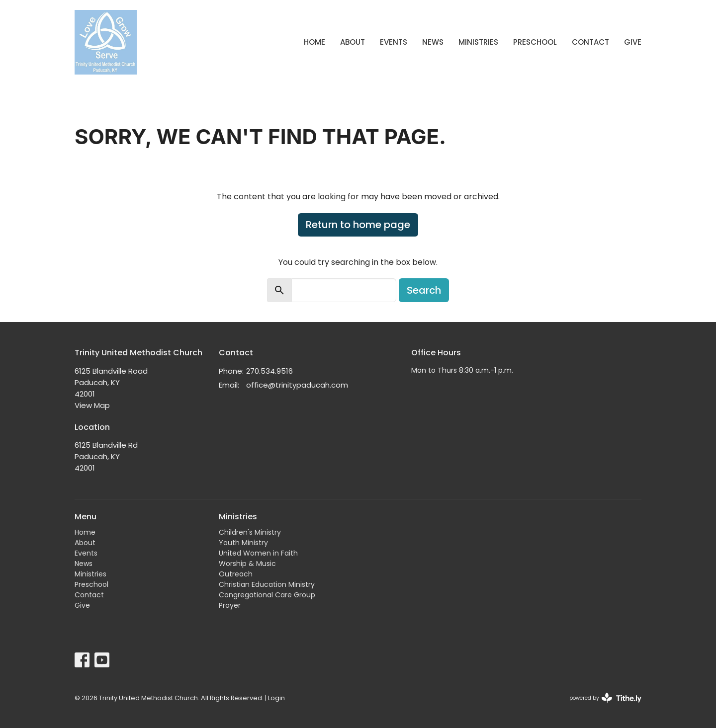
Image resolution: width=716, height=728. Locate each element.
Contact (590, 42)
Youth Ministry (243, 543)
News (433, 42)
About (353, 42)
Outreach (236, 574)
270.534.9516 (269, 371)
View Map (92, 405)
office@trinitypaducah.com (297, 385)
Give (633, 42)
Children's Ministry (250, 532)
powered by (605, 698)
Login (276, 698)
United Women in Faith (258, 553)
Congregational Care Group (267, 595)
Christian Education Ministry (267, 584)
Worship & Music (247, 564)
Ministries (478, 42)
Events (394, 42)
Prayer (230, 605)
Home (314, 42)
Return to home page (358, 225)
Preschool (535, 42)
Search (424, 290)
